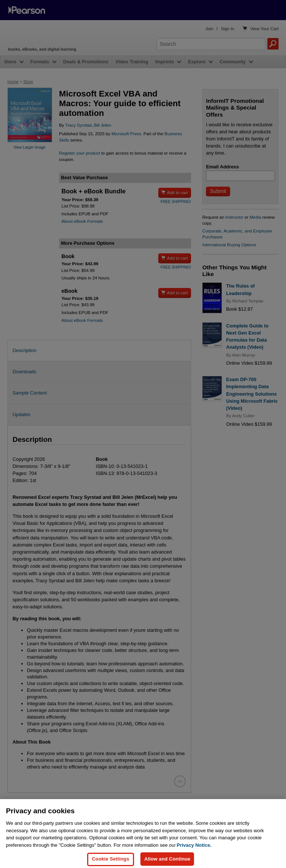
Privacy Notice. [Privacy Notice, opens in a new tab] (194, 850)
